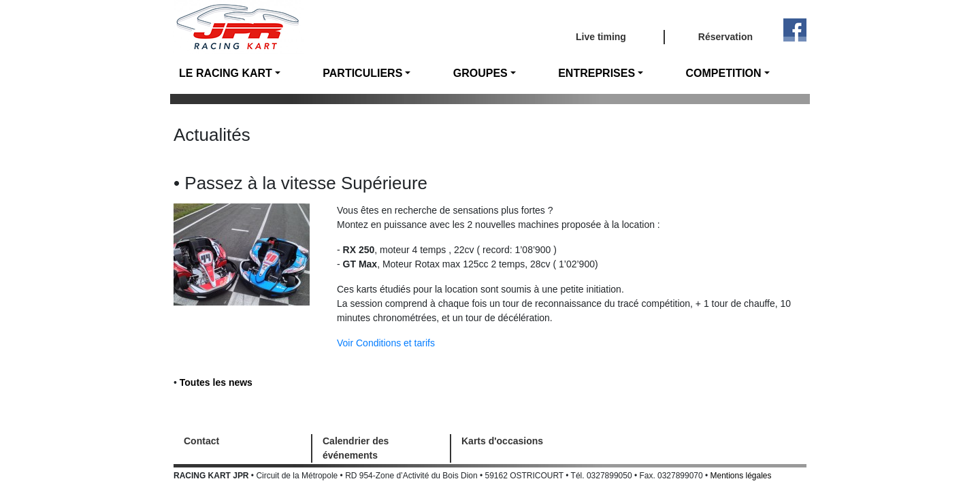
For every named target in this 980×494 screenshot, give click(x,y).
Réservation (725, 37)
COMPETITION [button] (724, 73)
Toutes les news (216, 382)
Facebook (795, 30)
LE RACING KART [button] (226, 73)
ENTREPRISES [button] (597, 73)
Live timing (601, 37)
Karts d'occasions (502, 441)
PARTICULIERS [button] (362, 73)
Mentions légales (741, 476)
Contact (201, 441)
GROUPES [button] (480, 73)
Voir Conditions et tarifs (386, 343)
